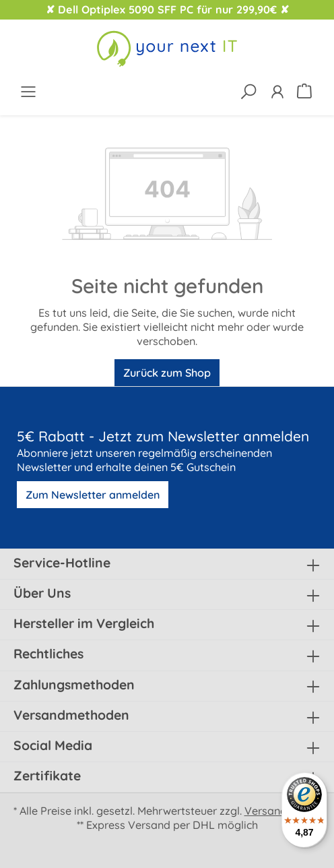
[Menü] (28, 91)
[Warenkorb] (306, 90)
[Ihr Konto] (277, 91)
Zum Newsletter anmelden (93, 495)
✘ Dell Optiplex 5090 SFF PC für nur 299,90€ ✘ (167, 9)
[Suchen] (248, 91)
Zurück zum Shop (167, 373)
